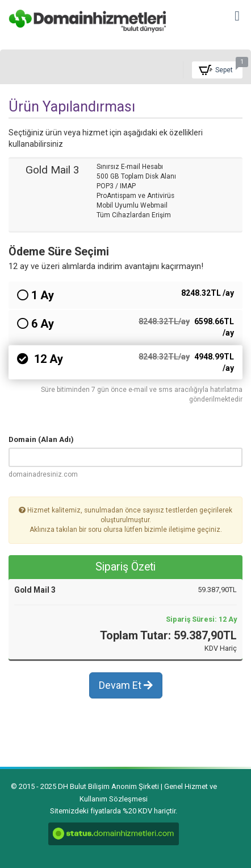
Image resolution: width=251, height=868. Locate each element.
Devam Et (126, 685)
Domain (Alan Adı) (41, 439)
